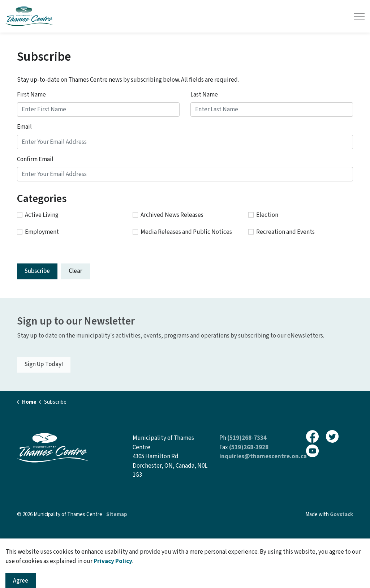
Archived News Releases (168, 215)
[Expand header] (359, 16)
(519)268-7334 (247, 438)
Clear (76, 271)
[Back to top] (185, 545)
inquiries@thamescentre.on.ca (263, 456)
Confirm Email (35, 159)
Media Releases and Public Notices (182, 232)
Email (24, 127)
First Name (31, 95)
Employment (38, 232)
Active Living (38, 215)
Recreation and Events (281, 232)
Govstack (341, 514)
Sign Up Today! (44, 365)
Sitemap (117, 514)
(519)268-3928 (249, 447)
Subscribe (37, 271)
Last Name (204, 95)
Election (263, 215)
